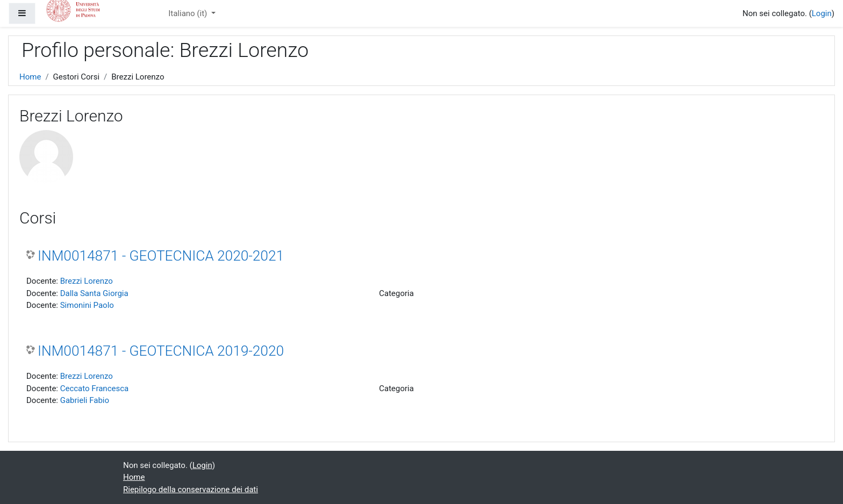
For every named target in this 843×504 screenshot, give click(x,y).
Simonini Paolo (87, 305)
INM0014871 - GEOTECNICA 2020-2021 (161, 256)
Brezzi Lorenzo (87, 281)
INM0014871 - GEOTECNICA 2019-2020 (161, 351)
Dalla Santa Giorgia (94, 293)
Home (30, 77)
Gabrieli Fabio (85, 400)
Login (822, 13)
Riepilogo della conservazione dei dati (191, 489)
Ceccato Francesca (95, 388)
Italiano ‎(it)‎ (189, 13)
